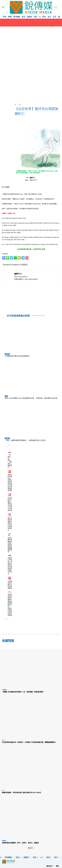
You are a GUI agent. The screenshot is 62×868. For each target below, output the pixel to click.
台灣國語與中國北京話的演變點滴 (17, 356)
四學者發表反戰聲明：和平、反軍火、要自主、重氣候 (20, 843)
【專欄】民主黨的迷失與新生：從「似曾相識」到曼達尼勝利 (23, 692)
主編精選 (4, 690)
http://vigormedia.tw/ (21, 277)
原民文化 (10, 515)
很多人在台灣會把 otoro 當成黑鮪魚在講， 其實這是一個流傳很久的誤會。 (32, 398)
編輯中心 (32, 178)
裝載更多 (31, 848)
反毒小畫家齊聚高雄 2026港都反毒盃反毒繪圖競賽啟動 (11, 545)
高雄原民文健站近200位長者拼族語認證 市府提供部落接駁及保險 (10, 483)
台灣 (6, 396)
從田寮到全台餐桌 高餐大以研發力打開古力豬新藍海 (10, 504)
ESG (3, 790)
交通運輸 (10, 472)
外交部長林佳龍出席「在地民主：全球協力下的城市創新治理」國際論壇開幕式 (29, 742)
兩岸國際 (7, 354)
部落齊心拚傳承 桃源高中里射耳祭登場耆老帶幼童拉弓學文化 (10, 566)
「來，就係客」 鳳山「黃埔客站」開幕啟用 (10, 461)
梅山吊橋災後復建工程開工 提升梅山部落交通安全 (11, 524)
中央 (10, 592)
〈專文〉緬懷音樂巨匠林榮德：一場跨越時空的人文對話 (25, 440)
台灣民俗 (7, 438)
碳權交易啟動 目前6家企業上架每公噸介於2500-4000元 (21, 792)
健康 (10, 555)
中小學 (10, 535)
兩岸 (10, 452)
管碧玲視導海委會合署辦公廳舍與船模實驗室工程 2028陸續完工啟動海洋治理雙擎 (10, 605)
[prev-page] (6, 445)
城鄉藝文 (4, 841)
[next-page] (9, 445)
